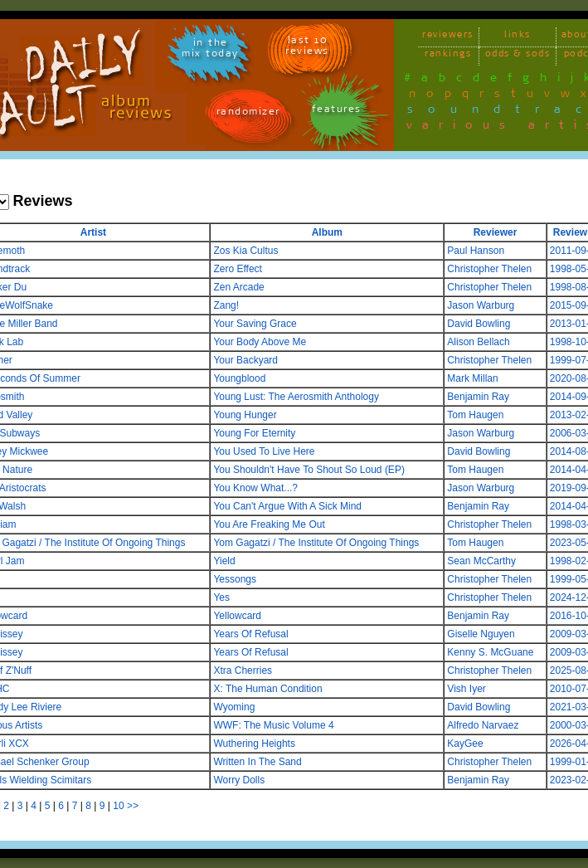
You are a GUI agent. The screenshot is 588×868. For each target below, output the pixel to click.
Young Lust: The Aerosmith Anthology (296, 397)
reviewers (448, 37)
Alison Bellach (478, 342)
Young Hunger (245, 415)
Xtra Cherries (243, 671)
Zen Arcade (238, 287)
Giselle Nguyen (481, 634)
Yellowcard (237, 616)
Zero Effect (237, 269)
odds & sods (518, 56)
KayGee (465, 744)
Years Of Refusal (250, 634)
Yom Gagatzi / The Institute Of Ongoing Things (316, 543)
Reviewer (496, 232)
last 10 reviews (307, 48)
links (518, 37)
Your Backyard (245, 360)
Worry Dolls (239, 780)
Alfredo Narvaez (483, 725)
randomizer (248, 114)
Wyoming (234, 707)
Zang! (226, 305)
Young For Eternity (254, 433)
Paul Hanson (476, 251)
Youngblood (239, 378)
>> (133, 806)
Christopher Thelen (489, 269)
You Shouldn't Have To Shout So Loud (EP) (309, 470)
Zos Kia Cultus (245, 251)
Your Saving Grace (255, 324)
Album (327, 232)
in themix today (210, 51)
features (337, 112)
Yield (224, 561)
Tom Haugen (475, 415)
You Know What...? (255, 488)
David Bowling (479, 324)
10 (118, 806)
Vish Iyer (466, 689)
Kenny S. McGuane (490, 652)
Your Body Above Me (260, 342)
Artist (93, 232)
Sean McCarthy (481, 561)
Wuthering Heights (254, 744)
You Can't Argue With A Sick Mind (287, 506)
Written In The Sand (257, 762)
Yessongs (235, 579)
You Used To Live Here (264, 451)
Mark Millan (472, 378)
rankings (448, 56)
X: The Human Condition (267, 689)
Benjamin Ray (478, 397)
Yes (221, 597)
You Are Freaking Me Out (269, 524)
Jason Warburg (481, 305)
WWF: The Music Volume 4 (273, 725)
